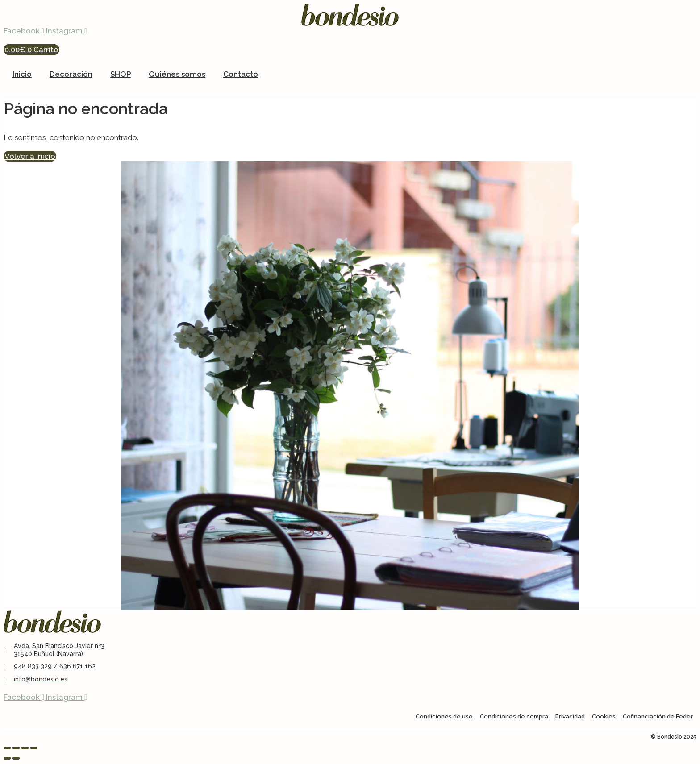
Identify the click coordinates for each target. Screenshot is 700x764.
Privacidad (570, 716)
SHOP (121, 74)
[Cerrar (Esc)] (34, 748)
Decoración (71, 74)
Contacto (241, 74)
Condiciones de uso (444, 716)
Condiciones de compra (514, 716)
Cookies (604, 716)
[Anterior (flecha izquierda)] (7, 758)
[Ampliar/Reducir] (7, 748)
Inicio (22, 74)
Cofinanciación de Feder (658, 716)
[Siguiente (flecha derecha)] (16, 758)
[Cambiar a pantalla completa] (16, 748)
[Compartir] (25, 748)
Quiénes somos (177, 74)
